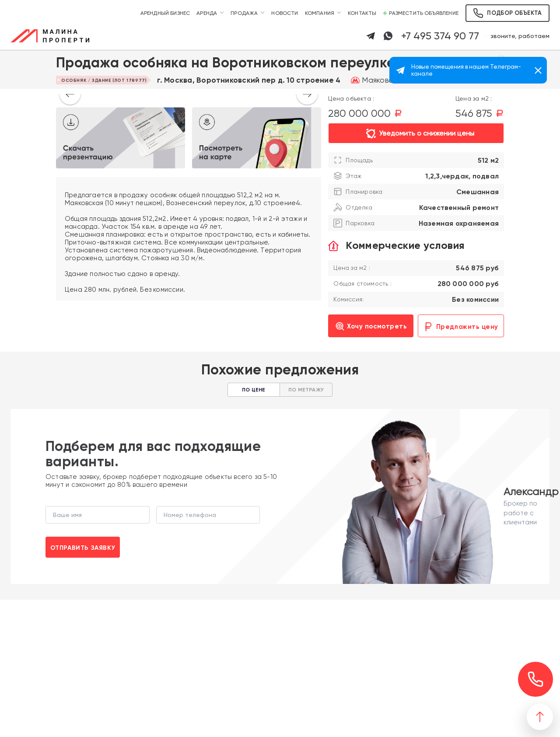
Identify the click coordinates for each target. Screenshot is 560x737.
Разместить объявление (421, 13)
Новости (285, 13)
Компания (320, 13)
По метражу (306, 390)
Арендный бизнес (165, 13)
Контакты (362, 13)
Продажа (244, 13)
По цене (254, 390)
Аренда (207, 13)
